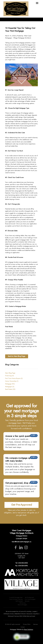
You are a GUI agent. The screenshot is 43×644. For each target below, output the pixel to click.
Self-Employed (19, 601)
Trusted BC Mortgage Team (16, 597)
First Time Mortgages (30, 599)
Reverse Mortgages (22, 605)
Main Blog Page (10, 373)
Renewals (27, 601)
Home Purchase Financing (16, 599)
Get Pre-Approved (29, 597)
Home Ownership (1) (12, 381)
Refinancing (23, 603)
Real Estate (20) (10, 389)
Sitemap (35, 624)
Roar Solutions (29, 629)
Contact (23, 627)
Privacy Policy (27, 624)
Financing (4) (9, 376)
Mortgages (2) (10, 387)
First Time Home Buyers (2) (14, 378)
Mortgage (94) (10, 384)
